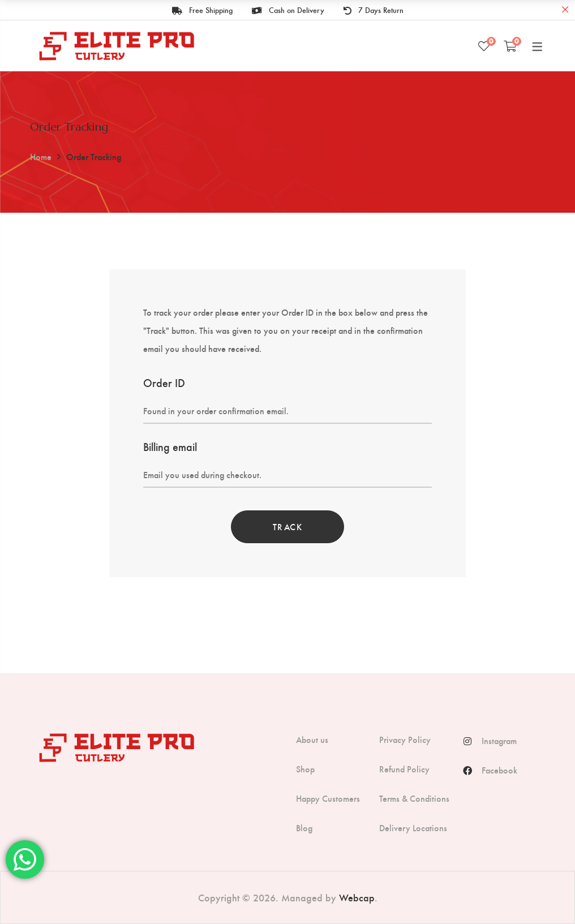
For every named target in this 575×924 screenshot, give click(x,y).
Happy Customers (328, 798)
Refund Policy (404, 769)
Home (41, 156)
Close (565, 10)
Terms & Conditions (414, 798)
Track (288, 527)
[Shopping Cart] (510, 46)
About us (312, 740)
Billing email (170, 446)
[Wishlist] (484, 46)
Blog (304, 828)
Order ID (164, 382)
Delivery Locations (413, 828)
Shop (305, 769)
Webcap (357, 897)
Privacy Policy (405, 740)
